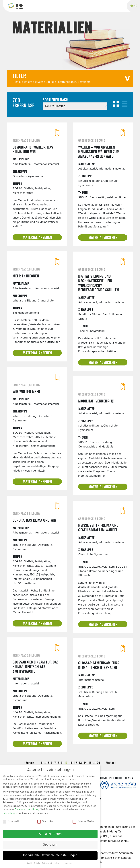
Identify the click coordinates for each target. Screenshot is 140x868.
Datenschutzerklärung (27, 812)
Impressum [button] (68, 866)
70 (99, 763)
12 (75, 763)
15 (90, 763)
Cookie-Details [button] (34, 866)
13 (80, 763)
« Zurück (29, 763)
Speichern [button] (50, 847)
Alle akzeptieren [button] (50, 836)
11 (71, 763)
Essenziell (11, 823)
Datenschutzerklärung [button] (52, 866)
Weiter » (111, 763)
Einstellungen (10, 815)
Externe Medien (84, 823)
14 (85, 763)
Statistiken (46, 823)
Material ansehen (37, 238)
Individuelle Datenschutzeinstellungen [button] (50, 858)
